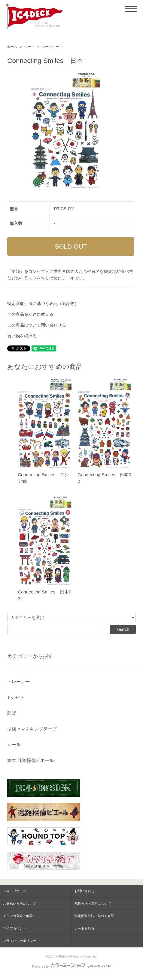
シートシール (52, 47)
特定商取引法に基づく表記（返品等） (43, 303)
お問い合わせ (84, 891)
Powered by (71, 967)
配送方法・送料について (93, 904)
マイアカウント (15, 928)
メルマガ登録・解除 (18, 916)
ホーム (12, 47)
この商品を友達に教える (30, 314)
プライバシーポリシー (20, 941)
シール (29, 47)
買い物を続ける (22, 336)
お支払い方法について (20, 904)
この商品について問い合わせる (37, 325)
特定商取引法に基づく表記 (94, 916)
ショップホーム (15, 891)
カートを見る (84, 928)
